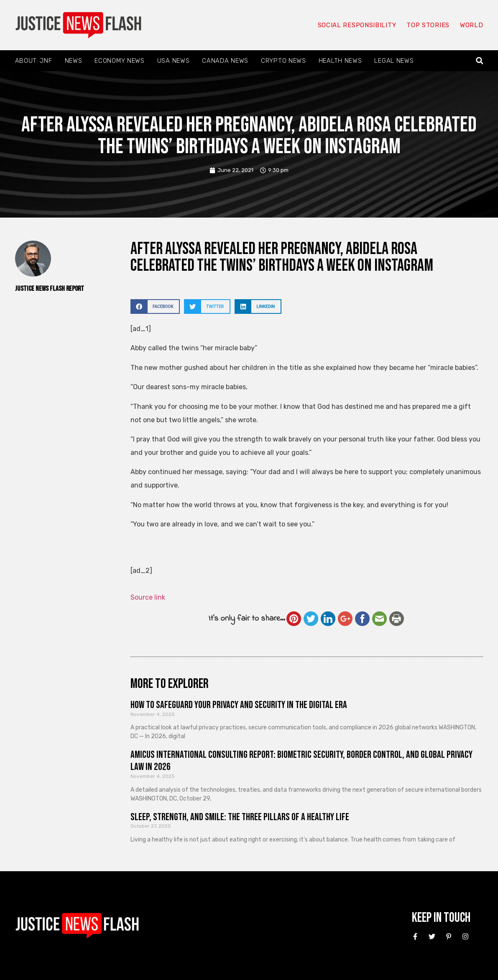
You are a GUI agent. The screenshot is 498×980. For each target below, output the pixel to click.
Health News (340, 61)
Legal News (394, 61)
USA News (174, 61)
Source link (148, 597)
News (74, 61)
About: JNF (34, 61)
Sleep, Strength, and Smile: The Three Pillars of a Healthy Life (240, 817)
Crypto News (283, 61)
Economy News (119, 61)
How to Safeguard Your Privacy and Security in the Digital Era (239, 705)
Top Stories (428, 25)
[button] (479, 61)
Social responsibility (357, 25)
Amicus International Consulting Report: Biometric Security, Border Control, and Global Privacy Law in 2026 (301, 761)
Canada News (225, 61)
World (472, 25)
